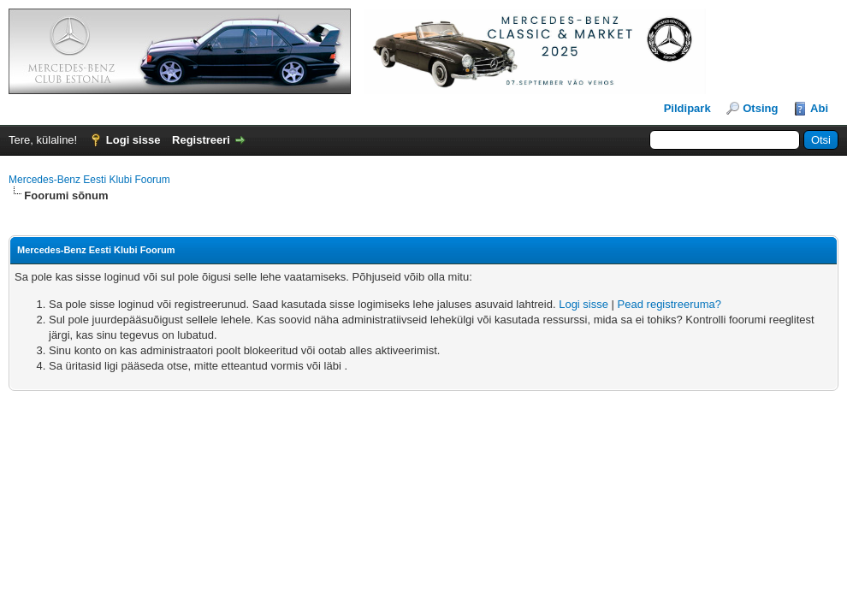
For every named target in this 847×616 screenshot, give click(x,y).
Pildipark (687, 108)
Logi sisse (133, 140)
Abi (819, 108)
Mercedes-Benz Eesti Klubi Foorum (89, 180)
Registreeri (201, 140)
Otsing (760, 108)
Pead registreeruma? (669, 304)
